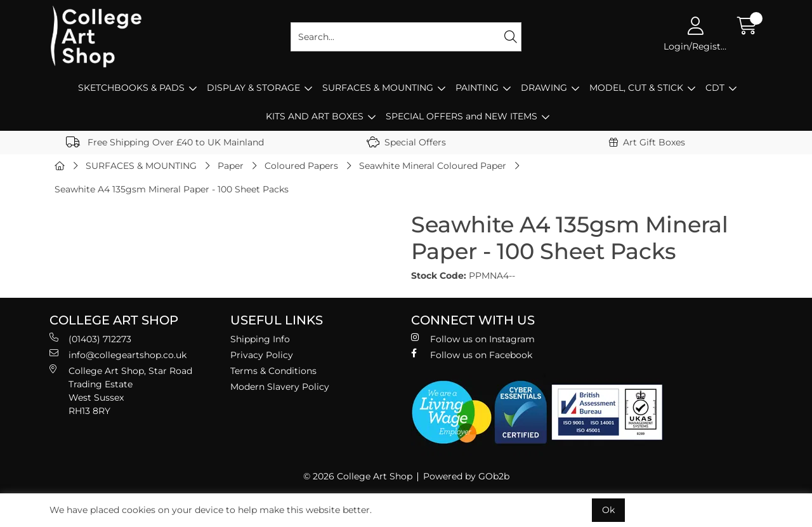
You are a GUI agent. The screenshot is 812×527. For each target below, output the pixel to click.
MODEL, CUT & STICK (636, 88)
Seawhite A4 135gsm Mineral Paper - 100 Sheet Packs (172, 189)
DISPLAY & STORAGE (253, 88)
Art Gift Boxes (647, 142)
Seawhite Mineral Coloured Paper (433, 166)
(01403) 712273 (90, 339)
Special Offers (406, 142)
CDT (715, 88)
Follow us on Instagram (473, 339)
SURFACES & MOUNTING (378, 88)
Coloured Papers (301, 166)
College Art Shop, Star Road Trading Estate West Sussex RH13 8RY (121, 390)
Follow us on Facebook (472, 355)
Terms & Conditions (273, 371)
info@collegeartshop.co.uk (118, 355)
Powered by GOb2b (466, 476)
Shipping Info (260, 339)
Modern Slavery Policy (280, 387)
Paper (231, 166)
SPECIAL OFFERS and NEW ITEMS (462, 116)
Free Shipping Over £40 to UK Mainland (165, 142)
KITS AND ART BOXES (315, 116)
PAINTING (477, 88)
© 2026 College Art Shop (358, 476)
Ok (608, 510)
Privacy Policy (262, 355)
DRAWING (544, 88)
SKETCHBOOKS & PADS (131, 88)
